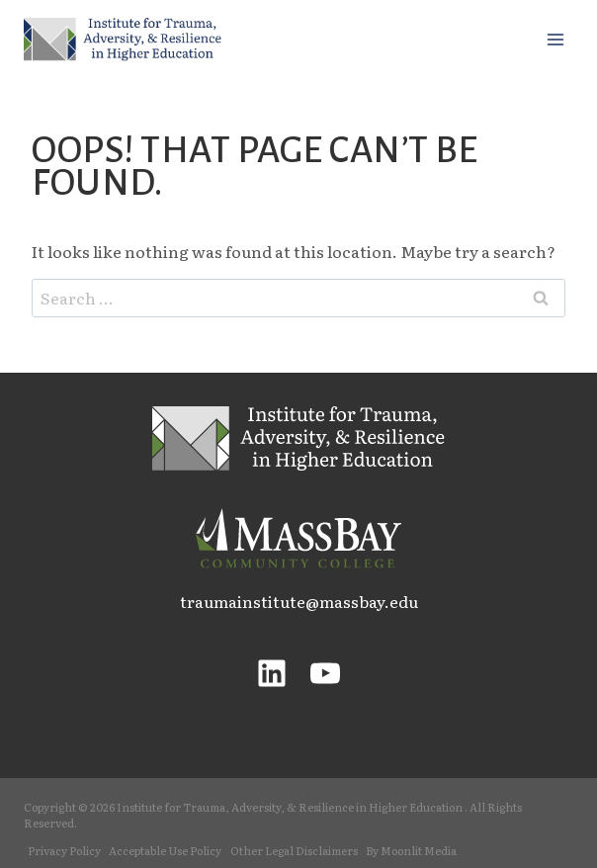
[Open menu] (555, 39)
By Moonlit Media (411, 850)
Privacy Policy (64, 850)
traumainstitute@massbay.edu (299, 601)
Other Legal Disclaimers (294, 850)
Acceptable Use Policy (165, 850)
